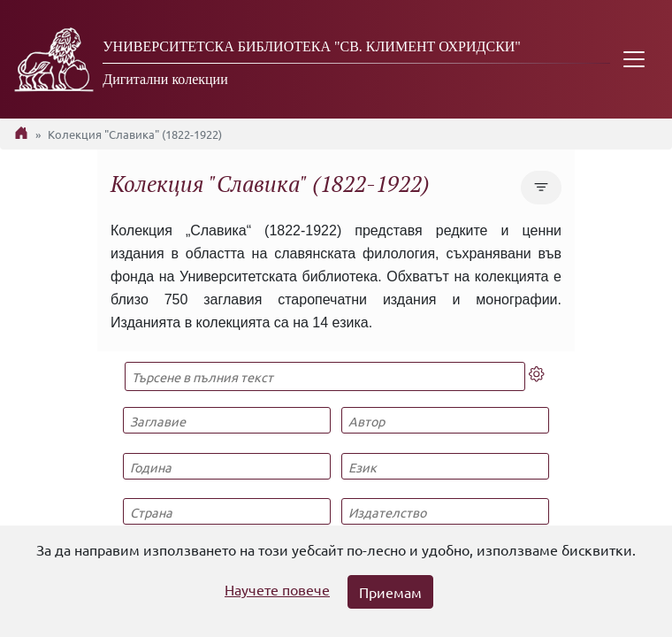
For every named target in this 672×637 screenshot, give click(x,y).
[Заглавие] (226, 420)
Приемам (390, 592)
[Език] (445, 466)
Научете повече (277, 589)
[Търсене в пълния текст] (325, 376)
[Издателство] (445, 511)
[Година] (226, 466)
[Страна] (226, 511)
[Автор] (445, 420)
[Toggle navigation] (634, 59)
